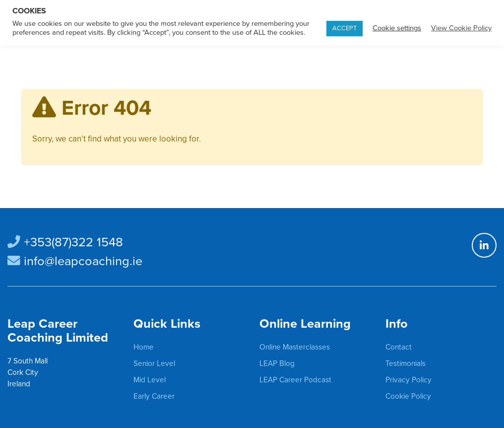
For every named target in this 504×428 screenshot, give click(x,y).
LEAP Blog (277, 363)
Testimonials (406, 363)
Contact (399, 347)
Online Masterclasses (295, 347)
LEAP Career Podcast (295, 380)
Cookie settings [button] (397, 28)
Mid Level (150, 380)
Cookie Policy (408, 396)
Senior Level (154, 363)
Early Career (154, 396)
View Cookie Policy (461, 28)
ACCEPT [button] (345, 28)
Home (144, 347)
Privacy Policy (409, 380)
